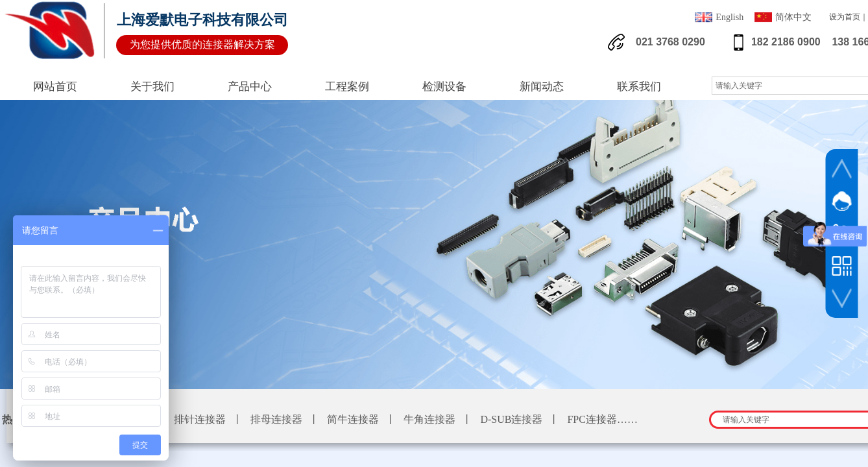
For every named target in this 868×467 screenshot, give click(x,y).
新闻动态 (542, 87)
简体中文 (783, 18)
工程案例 (347, 87)
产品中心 (250, 87)
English (719, 18)
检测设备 (444, 87)
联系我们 (639, 87)
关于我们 (152, 87)
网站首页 (55, 87)
